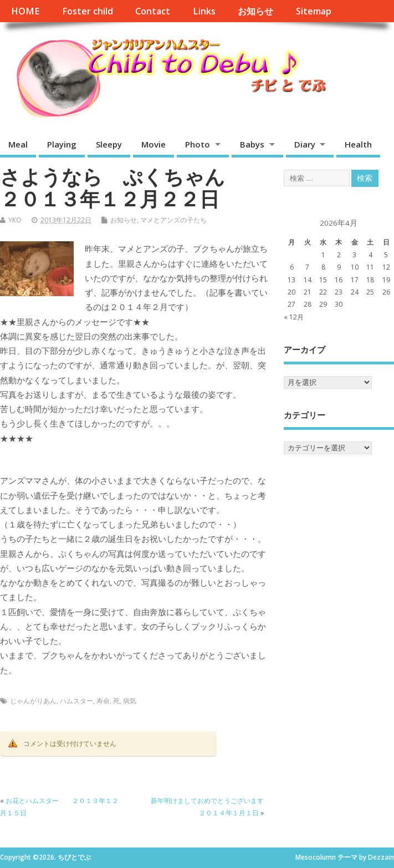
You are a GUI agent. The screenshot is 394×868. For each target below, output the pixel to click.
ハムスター (76, 701)
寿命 (103, 701)
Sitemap (314, 11)
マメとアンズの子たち (173, 220)
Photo (198, 144)
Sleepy (109, 144)
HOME (25, 11)
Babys (252, 144)
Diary (305, 144)
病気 (130, 701)
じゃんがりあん (33, 701)
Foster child (88, 11)
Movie (153, 144)
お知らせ (255, 11)
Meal (18, 144)
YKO (15, 220)
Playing (62, 144)
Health (358, 144)
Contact (153, 11)
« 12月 (294, 317)
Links (204, 11)
